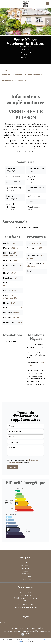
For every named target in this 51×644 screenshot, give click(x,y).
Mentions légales (36, 628)
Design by (26, 634)
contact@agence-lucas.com (25, 607)
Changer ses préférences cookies (36, 631)
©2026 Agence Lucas (17, 628)
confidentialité (35, 639)
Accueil (5, 70)
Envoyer (13, 467)
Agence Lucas (26, 593)
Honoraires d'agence (12, 631)
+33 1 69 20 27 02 (26, 605)
